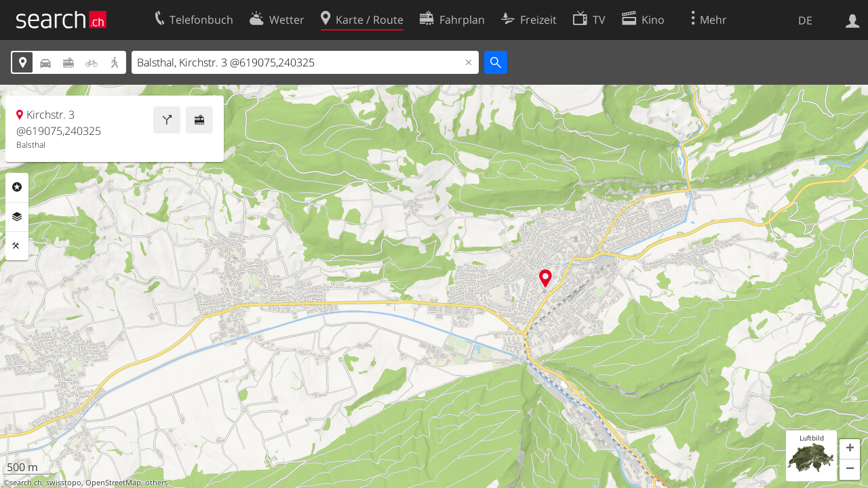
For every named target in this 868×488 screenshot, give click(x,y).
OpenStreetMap (113, 483)
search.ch (26, 483)
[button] (850, 449)
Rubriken (17, 187)
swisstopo (64, 483)
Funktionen (17, 246)
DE (805, 20)
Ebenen (17, 217)
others (156, 483)
